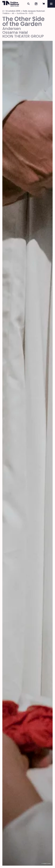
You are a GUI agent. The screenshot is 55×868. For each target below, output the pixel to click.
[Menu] (51, 4)
